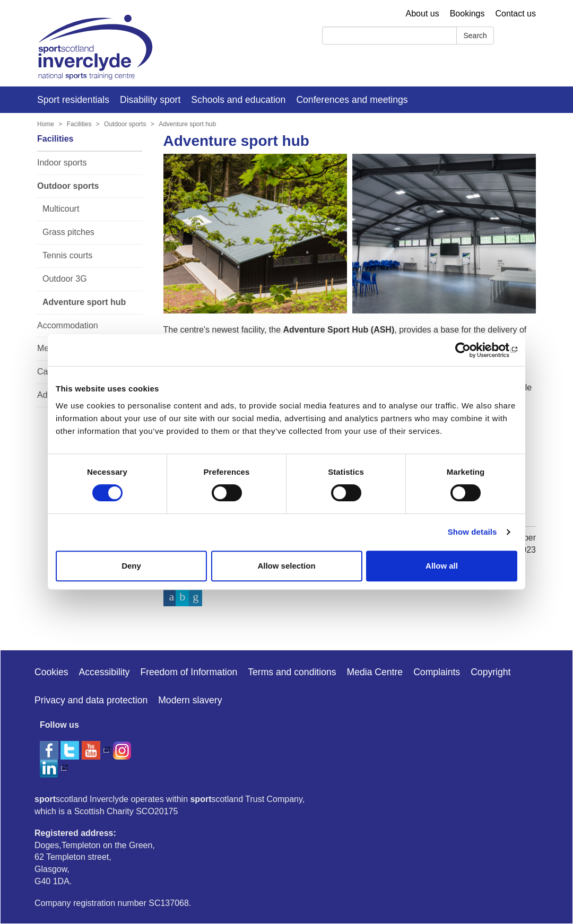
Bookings (467, 14)
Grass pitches (68, 232)
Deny (131, 566)
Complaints (437, 672)
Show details (472, 532)
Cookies (51, 672)
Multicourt (61, 209)
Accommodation (68, 325)
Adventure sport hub (187, 124)
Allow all (442, 566)
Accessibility (105, 672)
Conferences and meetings (352, 100)
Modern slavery (190, 700)
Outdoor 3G (65, 279)
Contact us (516, 14)
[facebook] (50, 750)
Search (475, 36)
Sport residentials (73, 100)
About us (423, 14)
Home (46, 124)
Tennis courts (67, 255)
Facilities (79, 124)
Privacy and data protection (91, 700)
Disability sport (150, 100)
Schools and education (238, 100)
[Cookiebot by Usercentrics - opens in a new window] (471, 350)
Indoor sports (62, 163)
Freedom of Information (189, 672)
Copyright (490, 672)
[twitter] (71, 750)
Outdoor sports (125, 124)
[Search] (389, 36)
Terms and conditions (292, 672)
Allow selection (286, 566)
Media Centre (375, 672)
